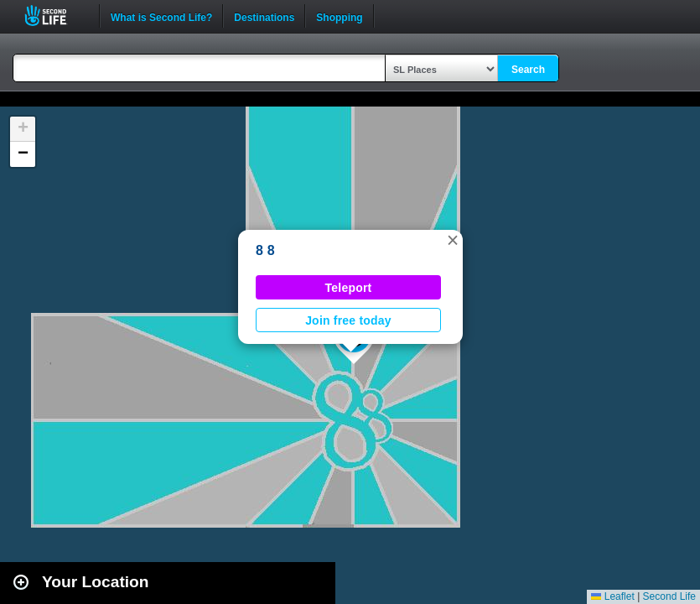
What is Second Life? (161, 16)
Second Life (55, 16)
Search (528, 70)
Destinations (264, 16)
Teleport (349, 288)
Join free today (348, 320)
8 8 (265, 250)
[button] (453, 240)
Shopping (339, 16)
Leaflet (612, 596)
